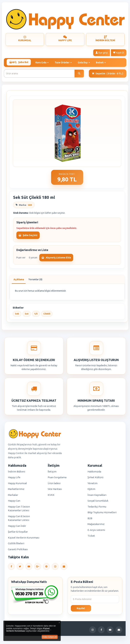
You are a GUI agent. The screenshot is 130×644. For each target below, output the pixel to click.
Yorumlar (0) (35, 281)
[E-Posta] (64, 568)
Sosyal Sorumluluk (98, 502)
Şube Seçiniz (28, 236)
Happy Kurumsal (17, 484)
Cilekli (47, 315)
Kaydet (81, 609)
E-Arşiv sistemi (96, 531)
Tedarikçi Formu (97, 508)
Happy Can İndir (17, 527)
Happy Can (14, 502)
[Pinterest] (46, 568)
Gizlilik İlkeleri (16, 545)
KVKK (51, 496)
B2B (90, 519)
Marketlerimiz (16, 490)
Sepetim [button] (107, 75)
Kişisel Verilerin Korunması (24, 539)
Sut (27, 315)
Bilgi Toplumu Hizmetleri (102, 514)
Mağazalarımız (96, 525)
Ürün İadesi (54, 484)
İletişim (52, 473)
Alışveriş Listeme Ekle (56, 259)
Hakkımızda (94, 473)
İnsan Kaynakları (97, 496)
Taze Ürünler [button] (65, 62)
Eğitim (91, 490)
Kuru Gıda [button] (44, 62)
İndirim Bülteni (17, 473)
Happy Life (14, 478)
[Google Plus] (38, 568)
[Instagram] (55, 568)
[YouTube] (29, 568)
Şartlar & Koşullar (18, 533)
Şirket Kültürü (95, 478)
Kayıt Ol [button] (119, 52)
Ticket (91, 537)
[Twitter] (20, 568)
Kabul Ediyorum (50, 637)
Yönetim (92, 484)
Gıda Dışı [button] (85, 62)
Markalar (13, 496)
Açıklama (19, 281)
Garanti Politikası (18, 550)
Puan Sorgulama (57, 478)
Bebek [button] (102, 62)
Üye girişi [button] (102, 52)
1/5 (36, 315)
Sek (17, 315)
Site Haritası (55, 490)
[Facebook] (11, 568)
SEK (30, 206)
